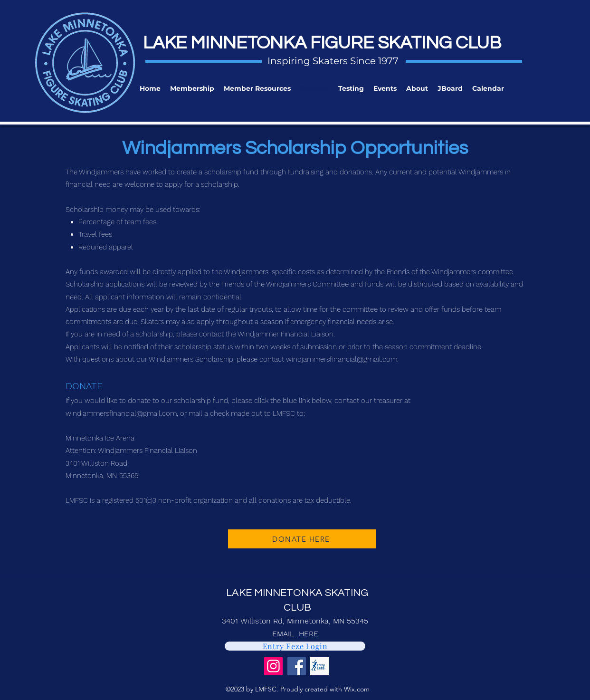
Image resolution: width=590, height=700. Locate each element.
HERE (309, 634)
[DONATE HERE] (302, 539)
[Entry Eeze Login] (295, 646)
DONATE (84, 386)
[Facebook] (297, 666)
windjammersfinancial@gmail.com (342, 359)
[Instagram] (273, 666)
